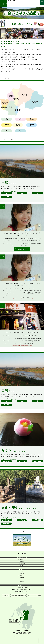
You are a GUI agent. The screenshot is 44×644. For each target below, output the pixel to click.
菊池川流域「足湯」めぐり (22, 591)
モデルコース (22, 585)
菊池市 (20, 131)
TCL (22, 571)
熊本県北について (22, 558)
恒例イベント (22, 560)
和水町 (18, 125)
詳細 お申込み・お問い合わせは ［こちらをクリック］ (22, 249)
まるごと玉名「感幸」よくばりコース (22, 589)
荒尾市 (32, 119)
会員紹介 (22, 581)
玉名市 (7, 119)
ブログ (22, 579)
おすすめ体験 (22, 564)
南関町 (20, 119)
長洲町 (7, 125)
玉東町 (32, 125)
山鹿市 (7, 131)
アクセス (22, 566)
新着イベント (22, 575)
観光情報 (22, 562)
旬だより (22, 569)
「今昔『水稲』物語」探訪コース (22, 587)
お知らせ (22, 573)
